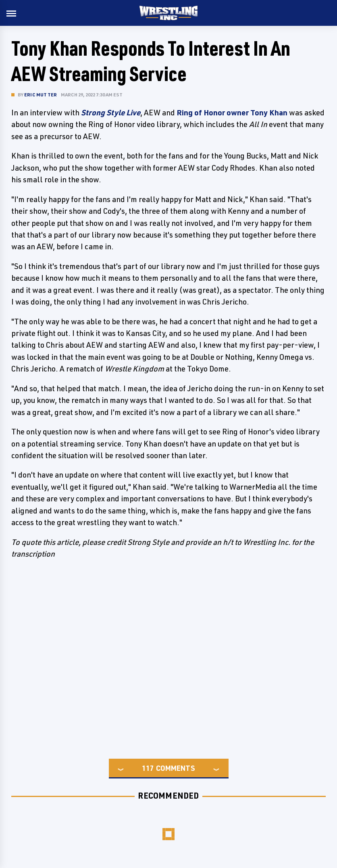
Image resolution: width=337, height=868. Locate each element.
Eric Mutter (41, 95)
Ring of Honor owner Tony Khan (232, 113)
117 (148, 768)
